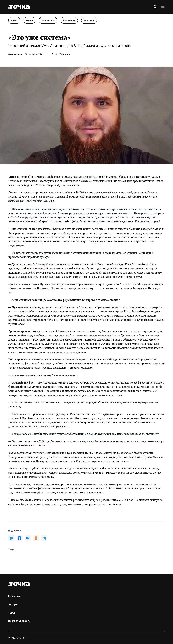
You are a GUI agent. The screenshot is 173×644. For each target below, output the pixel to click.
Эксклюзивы (15, 54)
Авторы (13, 604)
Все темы (89, 20)
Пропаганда (48, 20)
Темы (12, 613)
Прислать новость (19, 621)
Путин (29, 20)
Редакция (65, 54)
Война (14, 20)
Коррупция (69, 20)
